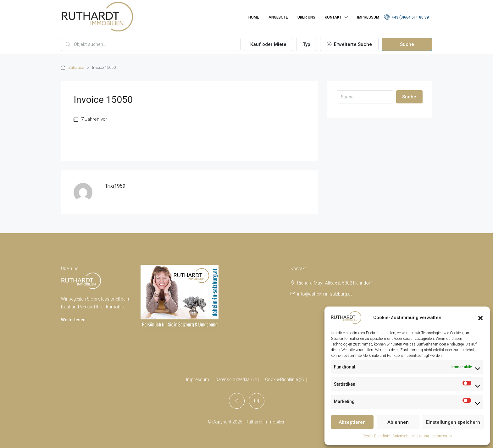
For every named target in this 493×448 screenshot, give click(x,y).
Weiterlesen (73, 320)
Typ (307, 44)
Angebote (278, 17)
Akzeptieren (352, 422)
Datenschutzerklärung (411, 436)
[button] (480, 318)
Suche (407, 44)
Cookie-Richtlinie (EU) (286, 379)
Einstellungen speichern (453, 422)
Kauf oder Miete (268, 44)
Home (254, 17)
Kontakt (333, 17)
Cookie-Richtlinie (376, 436)
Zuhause (76, 67)
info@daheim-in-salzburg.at (324, 294)
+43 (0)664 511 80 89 (406, 17)
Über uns (306, 17)
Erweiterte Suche (349, 44)
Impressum (442, 436)
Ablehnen (398, 422)
